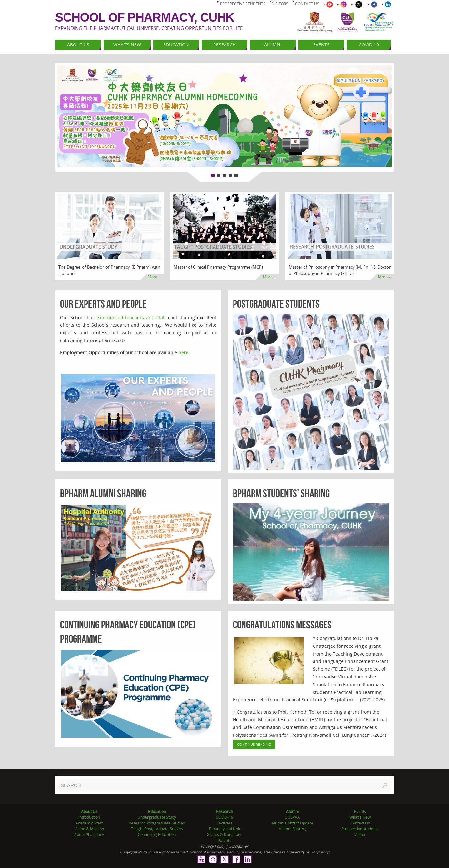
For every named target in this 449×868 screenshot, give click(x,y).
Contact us (307, 4)
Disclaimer (239, 846)
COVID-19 (224, 817)
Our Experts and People (103, 304)
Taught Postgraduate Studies (157, 829)
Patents (224, 840)
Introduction (89, 817)
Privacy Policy (213, 846)
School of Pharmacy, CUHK (145, 17)
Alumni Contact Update (292, 823)
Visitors (280, 4)
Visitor (360, 835)
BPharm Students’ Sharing (281, 493)
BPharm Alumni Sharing (103, 493)
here (183, 353)
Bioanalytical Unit (225, 829)
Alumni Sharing (292, 829)
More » (154, 277)
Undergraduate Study (157, 817)
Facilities (224, 823)
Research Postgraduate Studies (157, 823)
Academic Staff (89, 823)
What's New (360, 817)
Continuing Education (157, 835)
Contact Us (360, 823)
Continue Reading (254, 744)
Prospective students (243, 4)
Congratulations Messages (282, 625)
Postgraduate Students (276, 304)
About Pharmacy (89, 835)
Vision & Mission (89, 829)
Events (360, 811)
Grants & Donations (224, 835)
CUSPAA (292, 817)
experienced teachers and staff (131, 317)
